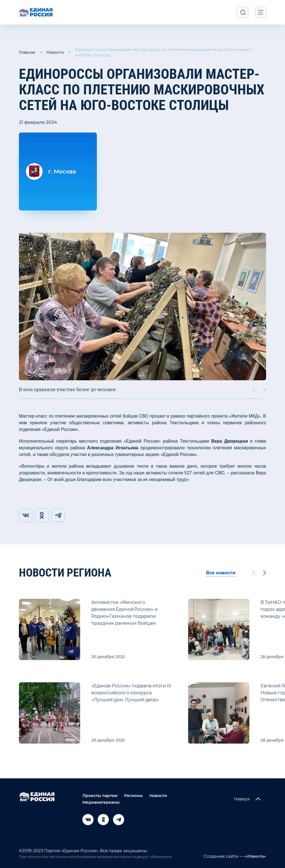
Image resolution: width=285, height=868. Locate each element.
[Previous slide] (254, 389)
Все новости (221, 573)
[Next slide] (265, 389)
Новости (55, 52)
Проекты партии (100, 796)
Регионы (133, 796)
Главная (27, 52)
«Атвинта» (255, 856)
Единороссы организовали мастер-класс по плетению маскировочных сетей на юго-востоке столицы (164, 52)
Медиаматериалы (101, 802)
